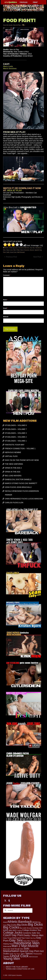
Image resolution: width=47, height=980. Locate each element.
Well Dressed (21, 252)
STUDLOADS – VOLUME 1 (16, 441)
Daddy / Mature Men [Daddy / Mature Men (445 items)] (33, 935)
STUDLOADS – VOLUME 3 (16, 433)
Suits (8, 252)
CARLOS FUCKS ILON (14, 503)
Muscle (32, 250)
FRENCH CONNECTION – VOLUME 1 (20, 449)
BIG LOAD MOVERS (13, 476)
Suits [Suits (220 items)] (11, 954)
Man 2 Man (17, 250)
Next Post (37, 257)
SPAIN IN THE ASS (13, 472)
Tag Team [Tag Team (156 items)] (17, 954)
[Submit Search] (5, 910)
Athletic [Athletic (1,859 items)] (12, 922)
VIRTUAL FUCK (11, 456)
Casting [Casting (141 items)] (19, 930)
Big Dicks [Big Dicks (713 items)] (22, 925)
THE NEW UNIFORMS (14, 464)
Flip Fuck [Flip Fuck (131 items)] (33, 938)
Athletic (6, 248)
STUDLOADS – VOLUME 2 (16, 437)
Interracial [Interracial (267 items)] (7, 946)
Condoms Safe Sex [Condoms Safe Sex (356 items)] (31, 933)
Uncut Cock (13, 252)
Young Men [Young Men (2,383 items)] (12, 959)
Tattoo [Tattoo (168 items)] (23, 954)
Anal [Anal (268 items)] (5, 922)
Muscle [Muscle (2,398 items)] (33, 946)
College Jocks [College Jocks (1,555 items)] (13, 933)
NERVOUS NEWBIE (13, 452)
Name (5, 300)
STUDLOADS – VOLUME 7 (16, 429)
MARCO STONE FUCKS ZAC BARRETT (21, 483)
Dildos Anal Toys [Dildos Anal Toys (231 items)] (18, 938)
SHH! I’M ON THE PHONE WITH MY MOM (22, 460)
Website (6, 317)
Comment (7, 275)
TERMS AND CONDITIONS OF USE (20, 969)
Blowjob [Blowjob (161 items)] (29, 928)
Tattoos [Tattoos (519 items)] (29, 953)
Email (5, 308)
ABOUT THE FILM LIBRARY (17, 967)
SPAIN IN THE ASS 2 (13, 468)
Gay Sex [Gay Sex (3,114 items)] (16, 940)
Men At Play (17, 25)
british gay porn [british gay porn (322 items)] (10, 930)
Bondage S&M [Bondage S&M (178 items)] (37, 928)
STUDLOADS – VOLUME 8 (16, 425)
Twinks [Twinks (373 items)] (6, 956)
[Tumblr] (9, 900)
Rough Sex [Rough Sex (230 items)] (19, 949)
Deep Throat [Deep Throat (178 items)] (7, 938)
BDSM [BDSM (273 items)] (35, 922)
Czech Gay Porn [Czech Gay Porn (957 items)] (13, 935)
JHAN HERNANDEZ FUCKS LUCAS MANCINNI (24, 499)
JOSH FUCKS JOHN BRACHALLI (18, 487)
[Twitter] (5, 900)
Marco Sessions (25, 250)
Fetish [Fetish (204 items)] (28, 938)
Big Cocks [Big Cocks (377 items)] (12, 925)
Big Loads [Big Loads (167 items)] (23, 928)
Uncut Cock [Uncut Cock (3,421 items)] (19, 956)
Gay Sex (32, 248)
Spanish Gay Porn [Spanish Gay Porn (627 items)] (30, 951)
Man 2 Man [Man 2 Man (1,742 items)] (19, 946)
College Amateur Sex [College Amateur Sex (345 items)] (32, 930)
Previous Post (11, 257)
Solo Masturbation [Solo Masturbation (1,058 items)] (16, 950)
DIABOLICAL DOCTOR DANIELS (18, 479)
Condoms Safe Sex (24, 248)
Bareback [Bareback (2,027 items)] (25, 922)
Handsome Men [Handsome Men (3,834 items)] (27, 943)
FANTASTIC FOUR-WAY (15, 445)
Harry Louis (9, 250)
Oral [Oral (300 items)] (12, 949)
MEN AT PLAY (15, 190)
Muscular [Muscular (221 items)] (7, 949)
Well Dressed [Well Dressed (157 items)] (33, 957)
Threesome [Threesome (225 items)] (37, 954)
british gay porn (13, 248)
